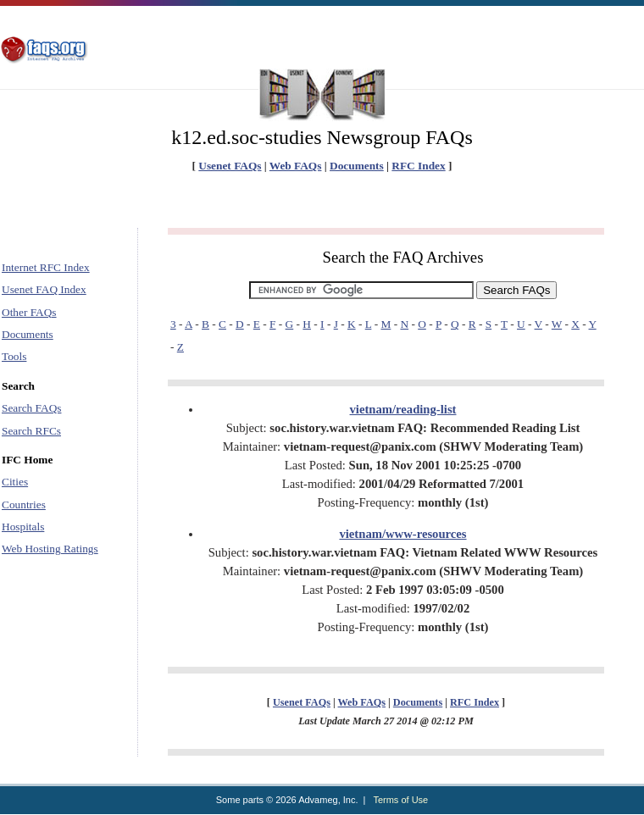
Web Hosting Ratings (50, 549)
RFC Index (418, 166)
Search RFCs (31, 431)
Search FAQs (31, 408)
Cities (15, 482)
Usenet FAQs (230, 166)
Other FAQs (29, 312)
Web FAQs (296, 166)
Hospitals (23, 527)
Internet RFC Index (46, 267)
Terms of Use (400, 800)
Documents (357, 166)
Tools (14, 356)
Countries (24, 505)
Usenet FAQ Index (44, 289)
